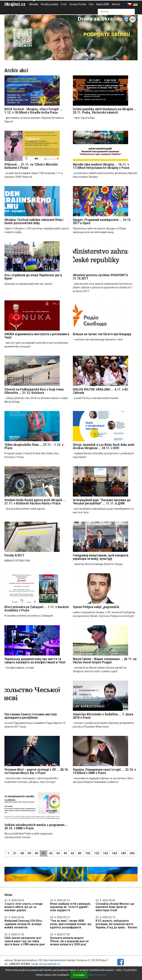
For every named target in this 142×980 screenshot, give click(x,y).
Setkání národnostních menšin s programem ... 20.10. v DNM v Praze (36, 827)
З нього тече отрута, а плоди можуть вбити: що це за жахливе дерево (23, 907)
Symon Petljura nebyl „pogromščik (96, 607)
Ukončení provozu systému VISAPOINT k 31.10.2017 (100, 277)
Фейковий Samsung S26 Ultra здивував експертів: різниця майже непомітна (23, 924)
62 (72, 853)
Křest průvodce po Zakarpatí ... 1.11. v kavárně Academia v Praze (37, 609)
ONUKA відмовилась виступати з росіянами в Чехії (37, 336)
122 (97, 853)
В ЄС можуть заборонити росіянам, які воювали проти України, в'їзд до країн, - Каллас (116, 924)
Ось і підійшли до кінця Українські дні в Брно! (33, 277)
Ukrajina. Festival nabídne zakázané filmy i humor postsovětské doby (34, 221)
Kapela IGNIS (103, 4)
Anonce (116, 4)
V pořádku (79, 975)
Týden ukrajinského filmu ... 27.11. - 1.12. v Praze (34, 446)
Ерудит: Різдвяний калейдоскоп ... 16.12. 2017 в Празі (102, 221)
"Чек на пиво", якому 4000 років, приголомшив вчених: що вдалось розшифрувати (71, 924)
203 (132, 853)
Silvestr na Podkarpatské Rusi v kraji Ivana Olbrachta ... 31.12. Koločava (34, 391)
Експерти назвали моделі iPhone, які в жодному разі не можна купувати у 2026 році (69, 941)
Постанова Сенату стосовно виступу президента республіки (31, 716)
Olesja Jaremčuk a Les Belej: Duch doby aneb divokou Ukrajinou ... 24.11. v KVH (104, 446)
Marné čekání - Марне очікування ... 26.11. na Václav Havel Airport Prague (105, 661)
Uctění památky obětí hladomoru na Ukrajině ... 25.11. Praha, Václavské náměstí (105, 111)
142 (105, 853)
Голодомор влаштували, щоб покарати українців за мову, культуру (101, 557)
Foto (91, 4)
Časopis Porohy (78, 4)
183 (123, 853)
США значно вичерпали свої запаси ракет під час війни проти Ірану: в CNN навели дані (25, 941)
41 (44, 853)
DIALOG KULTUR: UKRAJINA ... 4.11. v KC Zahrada (101, 391)
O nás (64, 4)
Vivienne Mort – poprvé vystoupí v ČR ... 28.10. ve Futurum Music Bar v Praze (37, 771)
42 (51, 853)
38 (22, 853)
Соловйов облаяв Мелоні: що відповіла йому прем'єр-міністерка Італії (115, 907)
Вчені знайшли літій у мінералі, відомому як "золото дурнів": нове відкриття (70, 907)
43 (58, 853)
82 (80, 853)
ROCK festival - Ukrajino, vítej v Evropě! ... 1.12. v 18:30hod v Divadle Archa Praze (33, 111)
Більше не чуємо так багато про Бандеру (102, 334)
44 (65, 853)
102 (88, 853)
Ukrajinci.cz (15, 4)
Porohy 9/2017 (14, 555)
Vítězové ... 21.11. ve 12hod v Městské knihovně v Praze (31, 166)
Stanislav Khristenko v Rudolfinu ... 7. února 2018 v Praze (103, 716)
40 (36, 853)
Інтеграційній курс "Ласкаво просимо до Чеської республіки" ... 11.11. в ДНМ (102, 502)
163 (114, 853)
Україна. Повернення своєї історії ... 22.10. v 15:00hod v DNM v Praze (104, 771)
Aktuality (34, 4)
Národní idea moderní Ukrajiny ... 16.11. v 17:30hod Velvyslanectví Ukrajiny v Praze (101, 166)
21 (15, 853)
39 (29, 853)
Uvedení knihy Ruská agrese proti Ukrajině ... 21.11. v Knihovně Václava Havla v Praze (35, 502)
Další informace (97, 975)
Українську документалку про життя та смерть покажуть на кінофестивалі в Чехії (35, 661)
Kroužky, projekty (50, 4)
